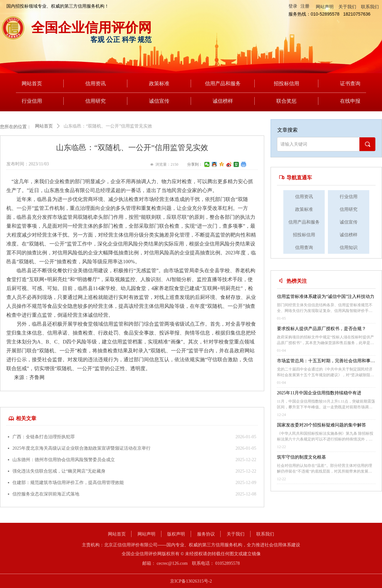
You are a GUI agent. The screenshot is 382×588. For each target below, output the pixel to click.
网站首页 (44, 126)
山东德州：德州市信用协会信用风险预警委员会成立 (64, 460)
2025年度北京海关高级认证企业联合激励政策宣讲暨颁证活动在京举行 (81, 448)
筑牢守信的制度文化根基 (301, 457)
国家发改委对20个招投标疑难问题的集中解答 (322, 425)
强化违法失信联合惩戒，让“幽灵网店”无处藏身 (59, 471)
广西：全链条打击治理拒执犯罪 (44, 437)
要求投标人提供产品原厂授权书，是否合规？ (322, 329)
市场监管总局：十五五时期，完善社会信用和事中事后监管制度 (326, 362)
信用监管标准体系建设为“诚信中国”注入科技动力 (326, 297)
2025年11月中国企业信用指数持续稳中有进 (319, 393)
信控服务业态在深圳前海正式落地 (46, 494)
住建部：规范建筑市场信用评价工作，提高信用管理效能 (68, 483)
